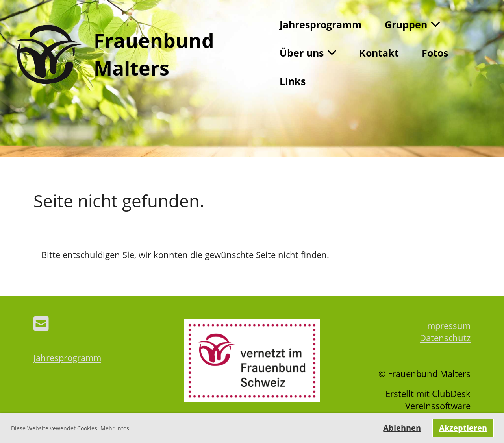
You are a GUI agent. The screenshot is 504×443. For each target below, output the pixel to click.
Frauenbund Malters (154, 54)
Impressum (448, 325)
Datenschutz (445, 338)
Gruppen (412, 24)
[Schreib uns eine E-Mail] (41, 323)
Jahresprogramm (321, 24)
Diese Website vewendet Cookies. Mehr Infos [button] (70, 428)
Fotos (435, 53)
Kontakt (379, 53)
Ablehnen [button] (402, 428)
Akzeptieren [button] (463, 428)
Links (293, 81)
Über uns (308, 53)
